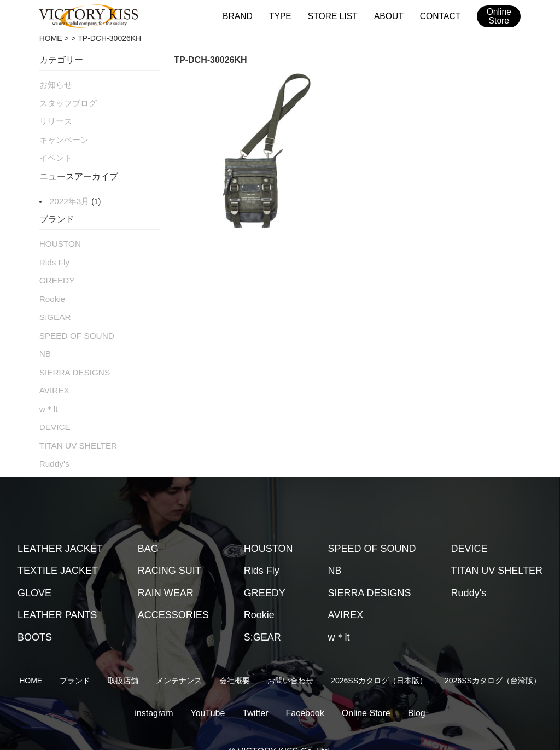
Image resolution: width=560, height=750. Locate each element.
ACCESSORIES (173, 594)
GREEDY (56, 271)
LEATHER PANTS (57, 594)
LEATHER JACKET (60, 528)
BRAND (244, 16)
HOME (51, 38)
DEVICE (54, 409)
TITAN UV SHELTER (75, 426)
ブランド (75, 660)
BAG (148, 528)
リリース (55, 118)
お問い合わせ (290, 660)
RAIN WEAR (166, 572)
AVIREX (53, 374)
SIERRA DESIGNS (72, 357)
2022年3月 (68, 195)
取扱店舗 (123, 660)
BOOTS (35, 617)
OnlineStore (499, 16)
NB (45, 340)
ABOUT (391, 16)
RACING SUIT (170, 550)
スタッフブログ (66, 101)
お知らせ (55, 84)
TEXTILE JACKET (58, 550)
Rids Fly (53, 254)
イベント (55, 153)
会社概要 (235, 660)
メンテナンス (179, 660)
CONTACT (441, 16)
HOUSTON (59, 236)
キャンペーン (62, 136)
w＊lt (48, 392)
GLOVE (34, 572)
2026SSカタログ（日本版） (379, 660)
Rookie (51, 288)
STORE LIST (337, 16)
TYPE (286, 16)
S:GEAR (54, 305)
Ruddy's (53, 443)
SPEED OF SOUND (74, 323)
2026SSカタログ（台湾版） (493, 660)
